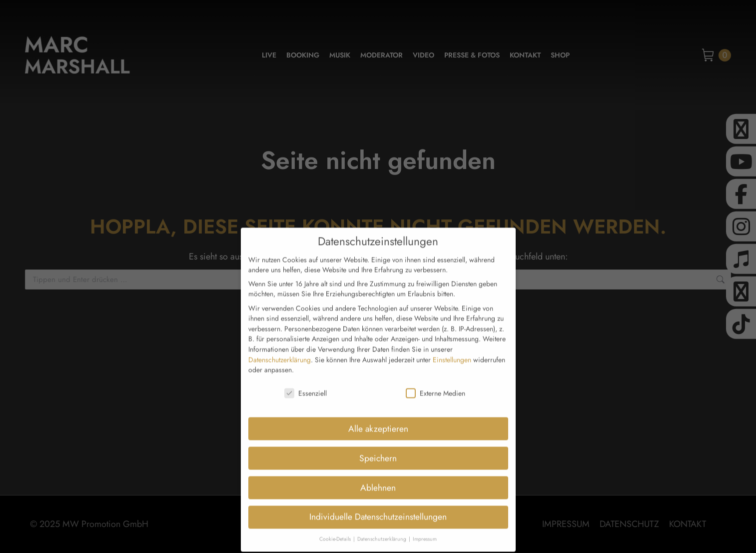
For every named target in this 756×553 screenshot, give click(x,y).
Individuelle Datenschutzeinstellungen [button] (378, 496)
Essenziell (306, 373)
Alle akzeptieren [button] (378, 408)
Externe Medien (435, 373)
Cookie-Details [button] (336, 519)
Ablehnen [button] (378, 467)
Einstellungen (452, 339)
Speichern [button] (378, 437)
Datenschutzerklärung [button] (382, 519)
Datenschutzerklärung (280, 339)
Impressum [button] (425, 519)
